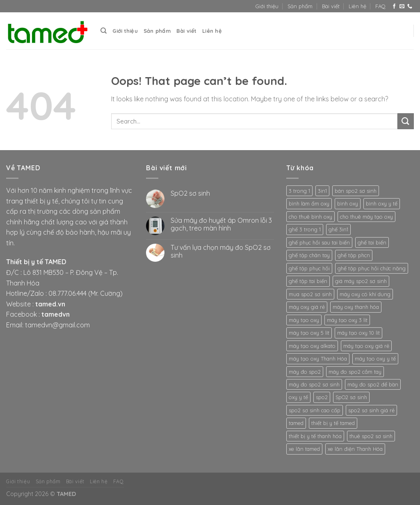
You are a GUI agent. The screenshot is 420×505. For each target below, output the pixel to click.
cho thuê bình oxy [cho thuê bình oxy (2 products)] (310, 217)
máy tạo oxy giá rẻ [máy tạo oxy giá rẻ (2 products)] (366, 346)
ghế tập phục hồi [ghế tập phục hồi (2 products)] (309, 268)
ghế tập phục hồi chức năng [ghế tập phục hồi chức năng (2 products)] (372, 268)
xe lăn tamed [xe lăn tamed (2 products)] (304, 449)
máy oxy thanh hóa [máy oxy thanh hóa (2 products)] (356, 307)
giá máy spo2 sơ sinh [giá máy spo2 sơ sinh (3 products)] (361, 281)
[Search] (104, 31)
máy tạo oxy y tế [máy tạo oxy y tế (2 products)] (375, 359)
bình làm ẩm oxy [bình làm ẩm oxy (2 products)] (309, 203)
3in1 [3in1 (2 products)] (322, 191)
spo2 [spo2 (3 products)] (322, 397)
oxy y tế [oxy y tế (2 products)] (298, 397)
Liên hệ (357, 6)
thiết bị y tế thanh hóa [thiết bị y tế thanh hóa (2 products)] (315, 436)
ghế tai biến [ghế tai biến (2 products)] (372, 242)
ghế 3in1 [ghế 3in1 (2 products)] (338, 229)
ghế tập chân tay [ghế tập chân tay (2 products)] (309, 255)
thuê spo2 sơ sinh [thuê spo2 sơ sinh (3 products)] (371, 436)
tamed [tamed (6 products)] (296, 423)
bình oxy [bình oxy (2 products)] (348, 203)
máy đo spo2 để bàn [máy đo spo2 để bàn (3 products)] (373, 384)
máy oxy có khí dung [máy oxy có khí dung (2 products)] (365, 294)
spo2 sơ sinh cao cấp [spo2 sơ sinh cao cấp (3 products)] (315, 410)
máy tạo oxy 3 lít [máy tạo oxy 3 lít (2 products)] (347, 320)
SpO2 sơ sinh (190, 193)
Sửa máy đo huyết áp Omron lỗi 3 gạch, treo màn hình (221, 224)
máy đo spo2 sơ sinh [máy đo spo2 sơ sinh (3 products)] (314, 384)
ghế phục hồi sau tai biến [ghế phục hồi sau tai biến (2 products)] (319, 242)
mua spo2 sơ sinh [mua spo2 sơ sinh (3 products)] (310, 294)
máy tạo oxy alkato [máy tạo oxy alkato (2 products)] (312, 346)
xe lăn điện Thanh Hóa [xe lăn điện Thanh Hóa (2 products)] (355, 449)
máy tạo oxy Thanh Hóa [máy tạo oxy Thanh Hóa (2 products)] (318, 359)
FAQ (380, 6)
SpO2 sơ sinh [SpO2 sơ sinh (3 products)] (351, 397)
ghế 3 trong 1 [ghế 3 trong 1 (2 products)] (305, 229)
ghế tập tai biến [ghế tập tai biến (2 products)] (308, 281)
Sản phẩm (300, 6)
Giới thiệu (267, 6)
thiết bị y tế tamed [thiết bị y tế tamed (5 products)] (333, 423)
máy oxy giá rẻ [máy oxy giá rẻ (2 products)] (307, 307)
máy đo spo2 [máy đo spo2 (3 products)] (305, 372)
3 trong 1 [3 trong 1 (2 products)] (299, 191)
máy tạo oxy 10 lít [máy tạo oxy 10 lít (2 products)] (358, 333)
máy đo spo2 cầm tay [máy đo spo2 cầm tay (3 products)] (355, 372)
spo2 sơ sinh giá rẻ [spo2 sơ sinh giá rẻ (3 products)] (371, 410)
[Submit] (406, 121)
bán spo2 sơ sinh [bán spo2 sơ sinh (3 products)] (356, 191)
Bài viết (331, 6)
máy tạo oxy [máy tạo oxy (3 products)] (304, 320)
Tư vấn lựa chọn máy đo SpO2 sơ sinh (221, 251)
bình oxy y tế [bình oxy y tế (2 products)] (382, 203)
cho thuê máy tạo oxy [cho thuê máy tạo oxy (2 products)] (366, 217)
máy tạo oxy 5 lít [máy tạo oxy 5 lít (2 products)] (309, 333)
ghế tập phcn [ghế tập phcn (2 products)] (354, 255)
